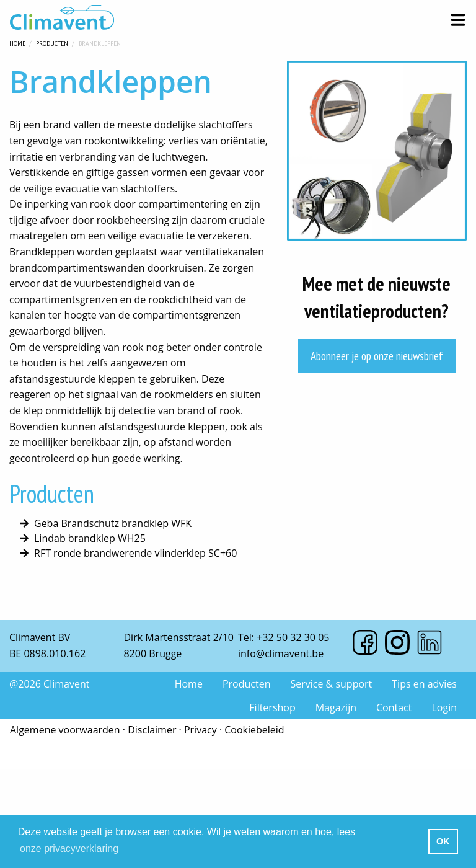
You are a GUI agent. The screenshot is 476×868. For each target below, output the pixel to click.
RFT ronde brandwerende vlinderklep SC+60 (135, 553)
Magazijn (336, 707)
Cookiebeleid (254, 730)
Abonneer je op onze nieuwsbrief (377, 356)
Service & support (331, 684)
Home (17, 42)
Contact (394, 707)
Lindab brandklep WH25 (90, 538)
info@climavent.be (281, 653)
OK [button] (443, 841)
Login (444, 707)
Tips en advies (424, 684)
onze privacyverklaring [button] (69, 848)
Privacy (201, 730)
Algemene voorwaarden (65, 730)
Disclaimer (152, 730)
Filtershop (272, 707)
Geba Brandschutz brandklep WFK (113, 523)
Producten (52, 42)
